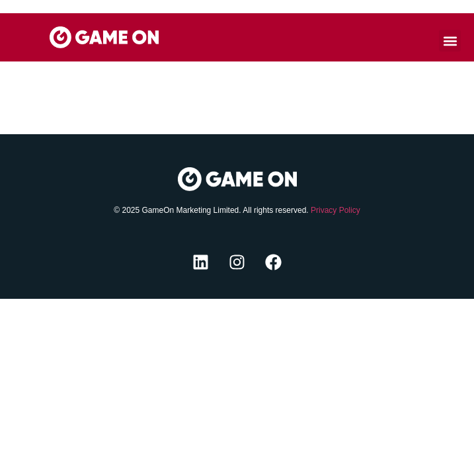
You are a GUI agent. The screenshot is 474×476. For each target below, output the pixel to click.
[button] (450, 41)
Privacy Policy (336, 210)
